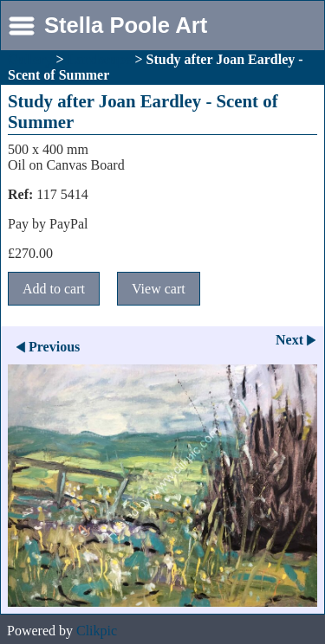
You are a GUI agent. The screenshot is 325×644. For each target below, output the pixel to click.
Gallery (30, 59)
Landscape (100, 59)
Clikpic (97, 631)
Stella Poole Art (126, 25)
